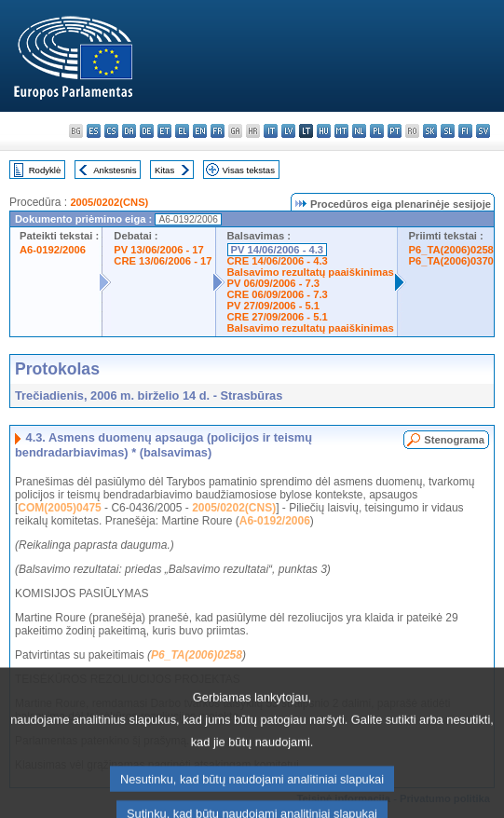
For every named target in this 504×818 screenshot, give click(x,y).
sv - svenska (483, 131)
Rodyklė (45, 170)
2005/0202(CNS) (109, 202)
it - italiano (271, 131)
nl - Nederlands (359, 131)
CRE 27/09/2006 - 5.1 (278, 317)
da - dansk (129, 131)
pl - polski (377, 131)
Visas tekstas (249, 170)
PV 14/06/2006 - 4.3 (278, 250)
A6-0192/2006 (53, 250)
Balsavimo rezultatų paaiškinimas (311, 272)
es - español (94, 131)
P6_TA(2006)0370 (451, 261)
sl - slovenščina (448, 131)
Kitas (164, 170)
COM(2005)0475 (59, 508)
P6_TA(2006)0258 (451, 250)
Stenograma (454, 440)
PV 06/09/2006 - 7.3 (274, 283)
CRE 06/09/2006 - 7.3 (278, 294)
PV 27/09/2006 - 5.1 (274, 306)
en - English (200, 131)
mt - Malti (341, 131)
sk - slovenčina (430, 131)
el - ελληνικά (182, 131)
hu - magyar (324, 131)
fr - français (218, 131)
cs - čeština (111, 131)
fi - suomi (465, 131)
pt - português (395, 131)
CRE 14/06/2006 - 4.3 (278, 261)
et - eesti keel (164, 131)
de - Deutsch (147, 131)
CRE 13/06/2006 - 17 (163, 261)
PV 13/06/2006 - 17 (158, 250)
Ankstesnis (115, 170)
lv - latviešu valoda (288, 131)
